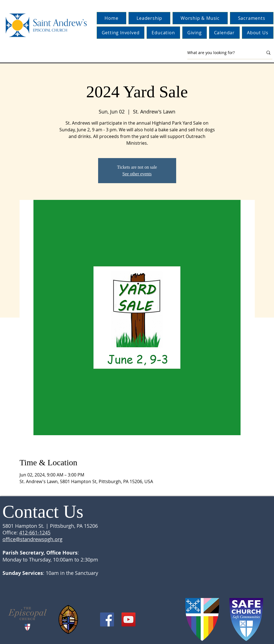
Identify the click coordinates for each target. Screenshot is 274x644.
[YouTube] (128, 619)
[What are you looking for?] (221, 53)
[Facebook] (107, 619)
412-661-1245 (35, 532)
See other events (137, 174)
